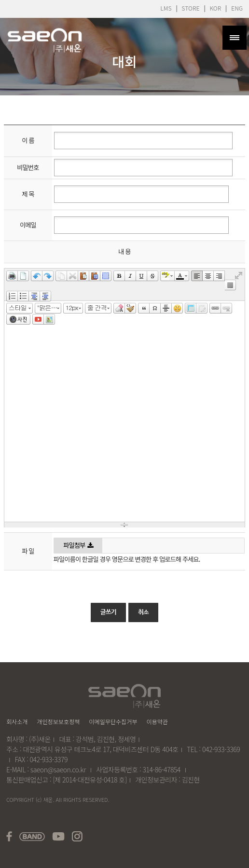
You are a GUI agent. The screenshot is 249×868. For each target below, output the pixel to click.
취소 (143, 622)
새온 (48, 799)
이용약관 (157, 721)
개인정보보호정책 (58, 721)
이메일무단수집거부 (113, 721)
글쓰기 (108, 622)
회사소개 (17, 721)
